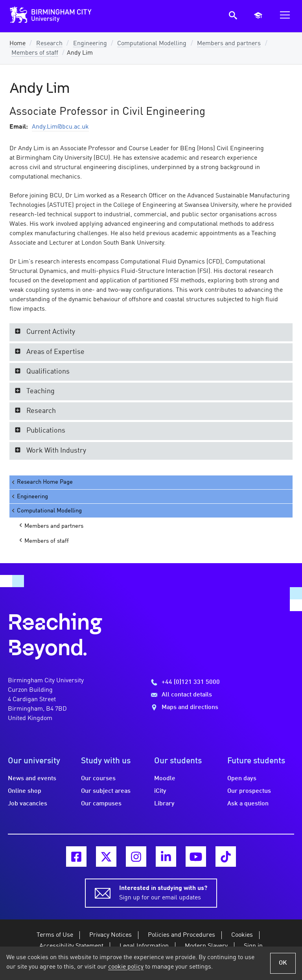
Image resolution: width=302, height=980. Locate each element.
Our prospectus (249, 791)
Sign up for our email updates (163, 892)
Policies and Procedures (181, 935)
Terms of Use (55, 935)
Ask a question (248, 804)
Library (164, 804)
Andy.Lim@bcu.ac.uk (60, 127)
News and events (32, 779)
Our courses (98, 779)
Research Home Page (42, 482)
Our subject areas (106, 791)
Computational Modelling (152, 44)
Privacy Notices (110, 935)
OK (283, 963)
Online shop (25, 791)
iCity (160, 791)
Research (49, 44)
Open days (242, 779)
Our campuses (101, 804)
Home (17, 44)
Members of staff (35, 53)
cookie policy (126, 967)
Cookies (242, 935)
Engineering (90, 44)
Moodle (165, 779)
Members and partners (229, 44)
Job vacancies (28, 804)
